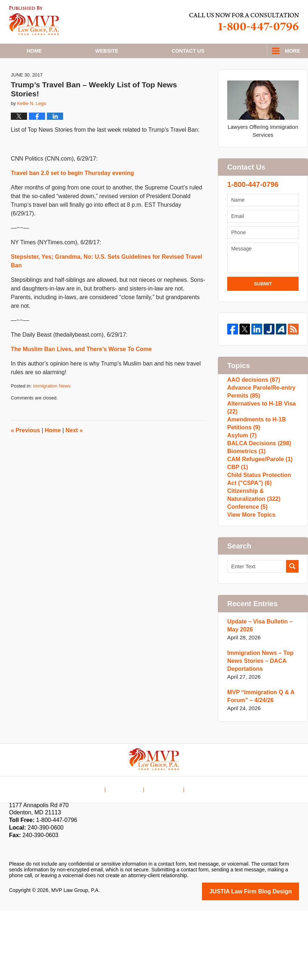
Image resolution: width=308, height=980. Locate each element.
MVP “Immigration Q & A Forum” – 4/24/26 (259, 767)
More (292, 51)
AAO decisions (252, 405)
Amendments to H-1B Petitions (255, 460)
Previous (25, 454)
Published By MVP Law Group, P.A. (244, 22)
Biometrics (245, 498)
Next (74, 454)
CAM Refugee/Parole (258, 510)
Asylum (241, 475)
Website (107, 51)
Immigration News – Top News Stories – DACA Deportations (258, 731)
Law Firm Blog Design (265, 961)
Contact (188, 51)
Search (292, 637)
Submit (263, 308)
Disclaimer (129, 854)
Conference (246, 572)
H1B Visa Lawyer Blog (34, 21)
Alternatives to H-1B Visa (259, 440)
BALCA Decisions (257, 487)
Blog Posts (200, 854)
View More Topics (250, 583)
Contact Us (164, 854)
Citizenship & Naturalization (252, 556)
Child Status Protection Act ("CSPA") (262, 537)
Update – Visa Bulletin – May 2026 (258, 696)
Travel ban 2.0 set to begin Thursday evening (72, 197)
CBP (237, 521)
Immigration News (52, 410)
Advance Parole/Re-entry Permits (259, 421)
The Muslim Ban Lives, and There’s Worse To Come (81, 373)
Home (34, 51)
